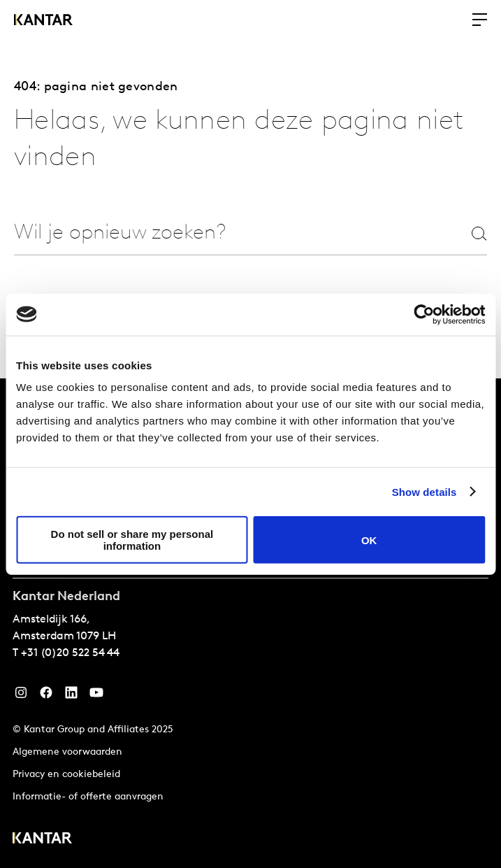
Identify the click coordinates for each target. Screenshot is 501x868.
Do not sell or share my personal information (132, 540)
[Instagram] (21, 696)
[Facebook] (46, 696)
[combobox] (191, 233)
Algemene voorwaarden (67, 752)
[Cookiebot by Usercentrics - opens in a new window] (424, 314)
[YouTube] (71, 696)
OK (369, 540)
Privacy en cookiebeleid (66, 775)
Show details (424, 491)
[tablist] (250, 623)
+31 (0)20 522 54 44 (70, 653)
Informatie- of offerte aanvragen (88, 797)
